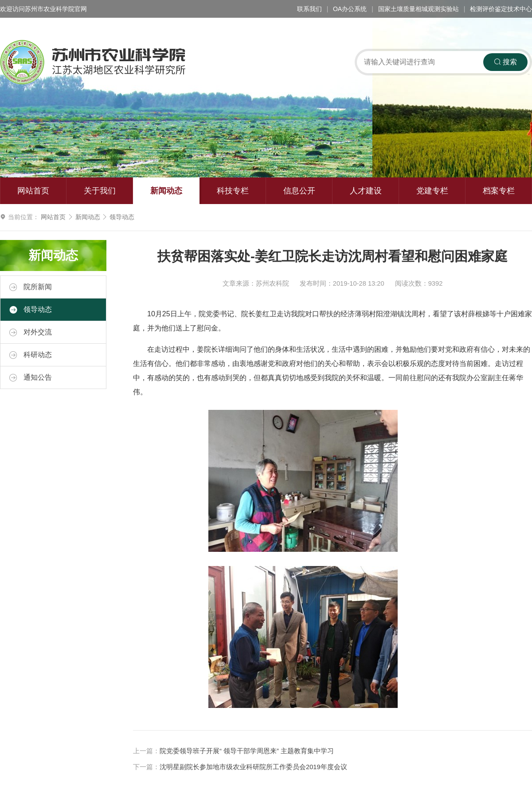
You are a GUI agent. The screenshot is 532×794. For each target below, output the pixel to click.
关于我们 (100, 191)
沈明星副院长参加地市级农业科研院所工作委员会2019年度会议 (253, 767)
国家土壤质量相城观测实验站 (419, 9)
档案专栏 (499, 191)
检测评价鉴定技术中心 (501, 9)
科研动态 (31, 355)
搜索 (505, 62)
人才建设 (366, 191)
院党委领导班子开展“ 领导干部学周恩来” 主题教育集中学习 (247, 751)
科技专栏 (233, 191)
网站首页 (33, 191)
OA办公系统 (350, 9)
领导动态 (122, 217)
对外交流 (31, 332)
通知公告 (31, 377)
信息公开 (299, 191)
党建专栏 (432, 191)
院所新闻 (31, 287)
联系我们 (309, 9)
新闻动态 (166, 191)
